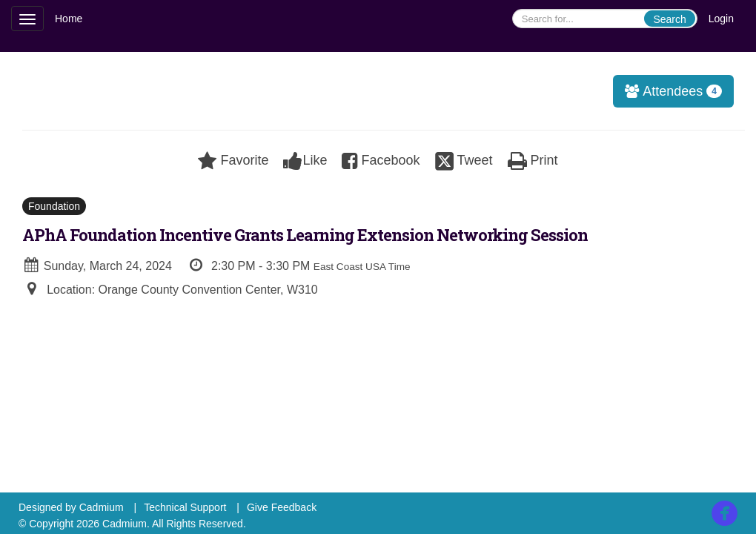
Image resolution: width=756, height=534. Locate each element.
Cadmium (102, 507)
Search (669, 19)
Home (69, 19)
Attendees (668, 91)
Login (721, 19)
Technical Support (185, 507)
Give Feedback (282, 507)
